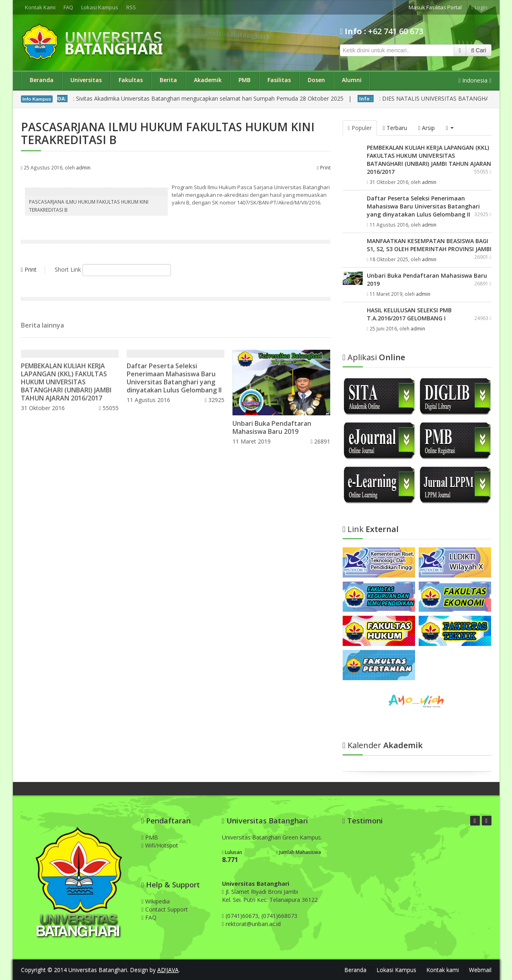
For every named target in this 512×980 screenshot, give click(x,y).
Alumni (352, 80)
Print (324, 167)
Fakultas (131, 80)
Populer (360, 128)
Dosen (316, 80)
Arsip (427, 128)
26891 (320, 441)
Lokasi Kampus (100, 7)
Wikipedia (156, 901)
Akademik (208, 80)
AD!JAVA (168, 970)
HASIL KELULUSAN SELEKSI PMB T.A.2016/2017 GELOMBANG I (409, 314)
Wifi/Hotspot (160, 845)
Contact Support (165, 909)
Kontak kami (443, 970)
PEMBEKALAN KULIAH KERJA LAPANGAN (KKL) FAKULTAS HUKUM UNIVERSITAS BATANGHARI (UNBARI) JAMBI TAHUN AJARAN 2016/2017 (66, 382)
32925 (215, 400)
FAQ (68, 7)
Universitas (86, 80)
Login (479, 7)
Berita (168, 80)
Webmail (480, 970)
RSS (131, 7)
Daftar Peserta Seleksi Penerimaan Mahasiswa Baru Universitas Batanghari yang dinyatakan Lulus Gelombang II (174, 378)
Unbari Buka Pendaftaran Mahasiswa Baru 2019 (272, 427)
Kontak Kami (40, 7)
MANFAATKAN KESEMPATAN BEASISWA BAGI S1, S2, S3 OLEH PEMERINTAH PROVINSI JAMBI (429, 245)
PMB (245, 80)
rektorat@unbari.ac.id (253, 924)
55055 (109, 408)
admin (83, 167)
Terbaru (395, 128)
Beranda (42, 80)
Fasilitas (279, 80)
